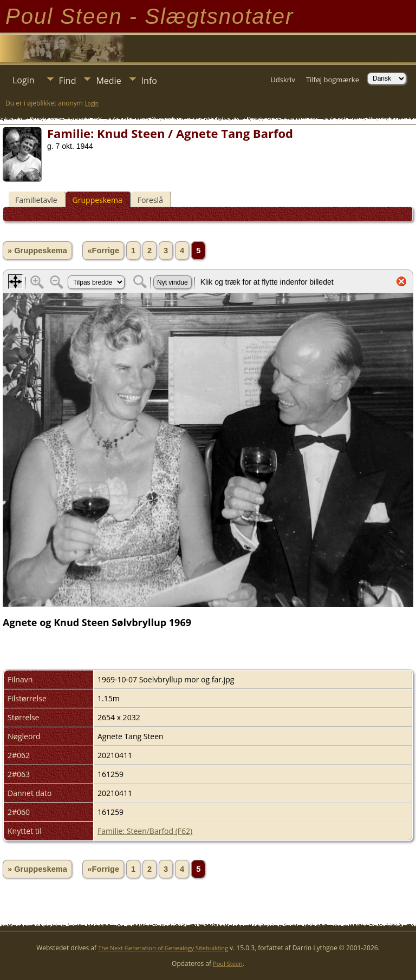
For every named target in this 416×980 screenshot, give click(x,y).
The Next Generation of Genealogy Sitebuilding (163, 948)
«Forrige (103, 251)
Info (149, 81)
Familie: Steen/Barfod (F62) (145, 831)
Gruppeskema (97, 200)
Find (68, 81)
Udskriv (283, 80)
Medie (108, 81)
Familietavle (36, 200)
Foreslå (150, 200)
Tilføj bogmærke (333, 80)
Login (24, 80)
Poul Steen (228, 963)
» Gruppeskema (37, 251)
